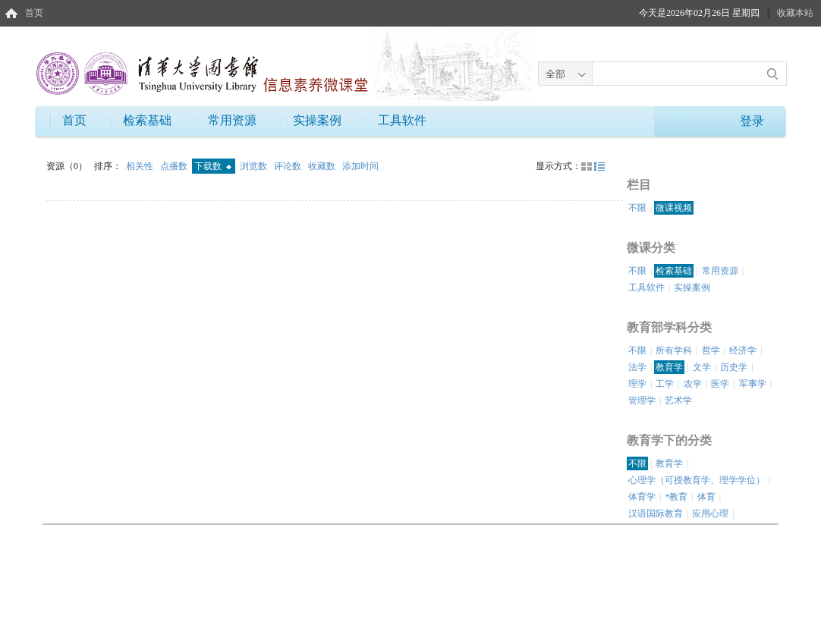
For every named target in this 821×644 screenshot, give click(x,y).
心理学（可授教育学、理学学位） (697, 480)
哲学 (711, 350)
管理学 (642, 401)
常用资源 (232, 120)
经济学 (743, 350)
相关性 (141, 166)
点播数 (175, 166)
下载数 (213, 166)
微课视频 (674, 208)
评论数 (289, 166)
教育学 (669, 367)
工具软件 (402, 120)
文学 (702, 367)
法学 (637, 367)
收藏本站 (795, 13)
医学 (720, 384)
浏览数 (255, 166)
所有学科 (674, 350)
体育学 (642, 497)
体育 (706, 497)
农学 (693, 384)
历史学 (734, 367)
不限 (637, 208)
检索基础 (147, 120)
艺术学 (678, 401)
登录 (752, 121)
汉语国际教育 (656, 514)
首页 (34, 13)
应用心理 (710, 514)
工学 (665, 384)
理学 (637, 384)
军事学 (753, 384)
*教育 (676, 497)
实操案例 (317, 120)
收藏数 (323, 166)
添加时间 (360, 166)
